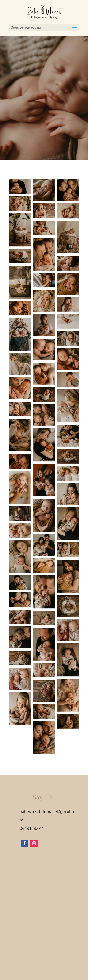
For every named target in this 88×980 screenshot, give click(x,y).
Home (44, 928)
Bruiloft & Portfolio (44, 935)
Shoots (44, 941)
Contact (44, 961)
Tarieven (44, 948)
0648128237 (31, 828)
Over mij (44, 954)
